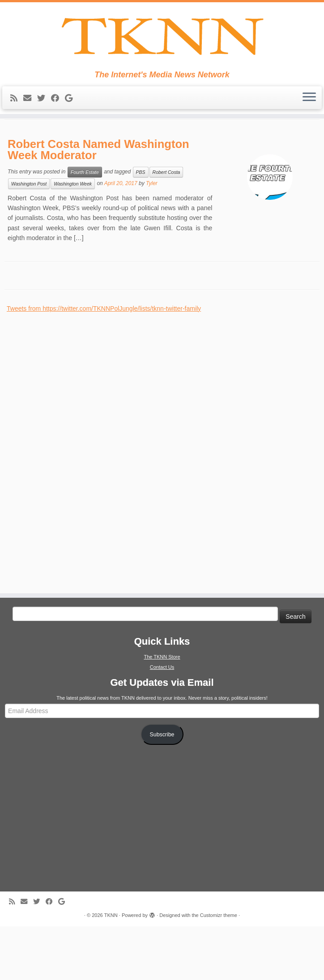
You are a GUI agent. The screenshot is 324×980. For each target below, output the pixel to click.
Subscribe (162, 788)
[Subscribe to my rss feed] (17, 112)
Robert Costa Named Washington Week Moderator (98, 203)
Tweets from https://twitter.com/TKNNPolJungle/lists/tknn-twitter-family (104, 362)
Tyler (152, 237)
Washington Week (73, 237)
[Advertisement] (74, 501)
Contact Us (162, 721)
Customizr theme (219, 969)
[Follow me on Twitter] (44, 112)
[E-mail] (30, 112)
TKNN (111, 969)
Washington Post (29, 237)
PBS (141, 226)
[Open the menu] (309, 111)
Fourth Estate (85, 226)
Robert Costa (166, 226)
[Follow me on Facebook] (58, 112)
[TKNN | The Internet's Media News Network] (162, 43)
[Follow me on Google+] (72, 112)
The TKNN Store (162, 710)
